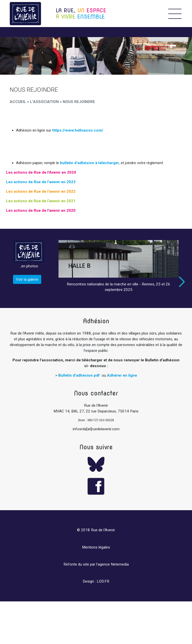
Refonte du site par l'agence (87, 564)
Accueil (18, 102)
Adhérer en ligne (122, 375)
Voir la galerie (27, 279)
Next (181, 282)
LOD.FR (103, 581)
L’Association (44, 102)
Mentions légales (96, 547)
